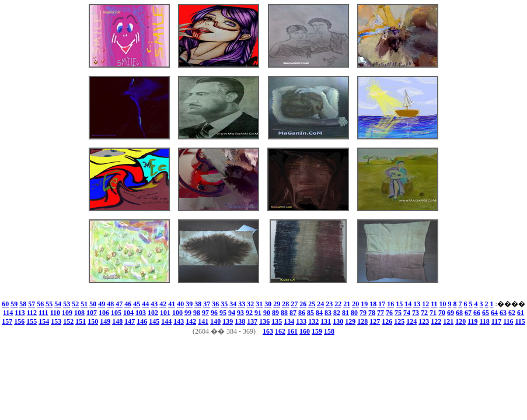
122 (436, 321)
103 (141, 313)
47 (119, 304)
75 (398, 313)
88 (284, 313)
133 (301, 321)
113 (20, 313)
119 (472, 321)
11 (434, 304)
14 (408, 304)
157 (7, 321)
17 (382, 304)
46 (128, 304)
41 (172, 304)
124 (411, 321)
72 (424, 313)
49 (102, 304)
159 (317, 331)
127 (375, 321)
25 (312, 304)
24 (320, 304)
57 (32, 304)
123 (424, 321)
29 (277, 304)
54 (58, 304)
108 (79, 313)
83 (328, 313)
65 (486, 313)
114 (8, 313)
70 (442, 313)
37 (207, 304)
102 (153, 313)
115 (520, 321)
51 (84, 304)
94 (232, 313)
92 (249, 313)
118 (484, 321)
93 (240, 313)
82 (337, 313)
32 (250, 304)
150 (93, 321)
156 (19, 321)
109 (67, 313)
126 (387, 321)
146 (142, 321)
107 (92, 313)
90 (267, 313)
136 (264, 321)
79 (363, 313)
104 (128, 313)
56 (40, 304)
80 (354, 313)
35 (224, 304)
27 (294, 304)
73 (416, 313)
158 (329, 331)
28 (285, 304)
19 (364, 304)
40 (180, 304)
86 (302, 313)
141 (203, 321)
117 (496, 321)
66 (477, 313)
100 (177, 313)
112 (32, 313)
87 (293, 313)
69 (451, 313)
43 (154, 304)
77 (381, 313)
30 (268, 304)
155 (32, 321)
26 (303, 304)
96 (214, 313)
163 (268, 331)
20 (355, 304)
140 (215, 321)
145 (154, 321)
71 (433, 313)
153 (56, 321)
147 (130, 321)
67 (468, 313)
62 (512, 313)
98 (197, 313)
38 (198, 304)
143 (179, 321)
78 (372, 313)
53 (67, 304)
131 (326, 321)
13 (417, 304)
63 (503, 313)
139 (228, 321)
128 (362, 321)
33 (242, 304)
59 (14, 304)
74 (407, 313)
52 (75, 304)
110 (55, 313)
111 (43, 313)
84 (319, 313)
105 (116, 313)
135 (277, 321)
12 (425, 304)
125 (399, 321)
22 (338, 304)
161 (292, 331)
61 (521, 313)
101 (165, 313)
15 (399, 304)
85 (310, 313)
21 (347, 304)
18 (373, 304)
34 (233, 304)
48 (110, 304)
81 (345, 313)
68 (459, 313)
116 (508, 321)
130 (338, 321)
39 (189, 304)
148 (117, 321)
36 (215, 304)
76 (389, 313)
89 (275, 313)
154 (44, 321)
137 (252, 321)
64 (494, 313)
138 (240, 321)
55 (49, 304)
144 (166, 321)
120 (460, 321)
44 (145, 304)
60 (5, 304)
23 (329, 304)
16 (390, 304)
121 (448, 321)
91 (258, 313)
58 (23, 304)
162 (280, 331)
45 (137, 304)
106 (104, 313)
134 (289, 321)
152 (68, 321)
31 (259, 304)
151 (81, 321)
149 (105, 321)
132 (313, 321)
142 (191, 321)
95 (223, 313)
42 (163, 304)
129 (350, 321)
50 (93, 304)
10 (443, 304)
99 (188, 313)
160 (305, 331)
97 (205, 313)
